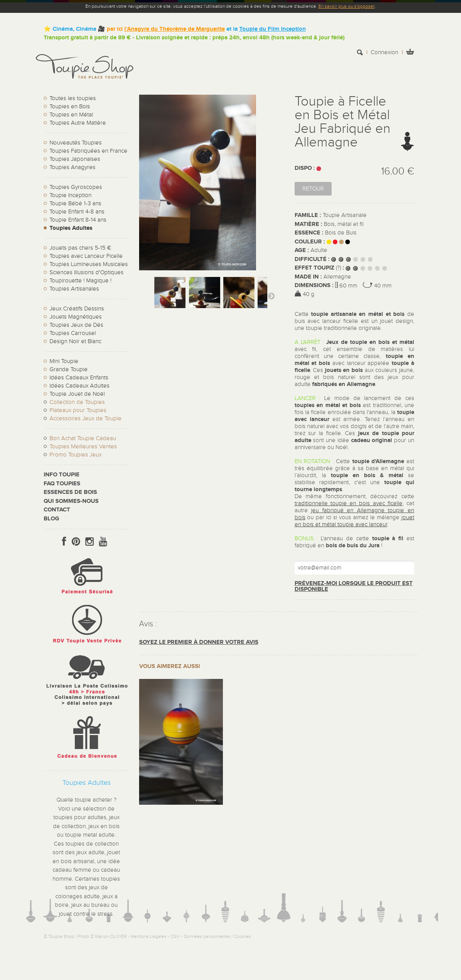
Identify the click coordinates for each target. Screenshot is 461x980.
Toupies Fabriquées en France (88, 151)
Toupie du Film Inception (273, 29)
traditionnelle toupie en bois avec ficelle (349, 503)
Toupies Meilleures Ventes (83, 447)
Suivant (271, 296)
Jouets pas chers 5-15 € (80, 248)
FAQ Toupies (62, 484)
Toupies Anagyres (72, 167)
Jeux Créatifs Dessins (77, 309)
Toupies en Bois (70, 107)
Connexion (384, 52)
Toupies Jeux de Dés (76, 325)
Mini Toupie (64, 361)
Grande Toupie (69, 369)
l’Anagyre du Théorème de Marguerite (175, 29)
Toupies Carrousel (73, 333)
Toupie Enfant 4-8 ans (77, 212)
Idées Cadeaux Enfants (79, 378)
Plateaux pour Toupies (78, 410)
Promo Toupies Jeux (76, 455)
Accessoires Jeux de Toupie (86, 419)
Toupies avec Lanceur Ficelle (86, 256)
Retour (313, 189)
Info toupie (62, 475)
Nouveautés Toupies (76, 143)
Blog (51, 519)
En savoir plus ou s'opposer (346, 6)
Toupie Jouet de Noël (77, 394)
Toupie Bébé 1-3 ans (75, 204)
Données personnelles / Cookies (217, 936)
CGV (175, 936)
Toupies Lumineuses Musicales (89, 264)
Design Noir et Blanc (75, 341)
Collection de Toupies (77, 402)
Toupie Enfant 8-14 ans (78, 220)
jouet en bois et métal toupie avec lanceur (355, 521)
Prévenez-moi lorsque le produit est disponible (354, 586)
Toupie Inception (71, 195)
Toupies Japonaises (75, 159)
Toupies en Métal (71, 115)
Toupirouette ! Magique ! (80, 281)
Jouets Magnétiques (76, 317)
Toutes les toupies (73, 98)
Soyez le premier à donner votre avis (199, 642)
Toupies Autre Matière (78, 123)
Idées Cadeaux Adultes (79, 386)
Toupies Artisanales (74, 289)
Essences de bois (70, 492)
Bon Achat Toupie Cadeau (83, 438)
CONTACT (57, 510)
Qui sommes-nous (71, 501)
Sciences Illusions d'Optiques (87, 272)
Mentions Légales (148, 936)
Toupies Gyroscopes (76, 187)
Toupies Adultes (71, 228)
